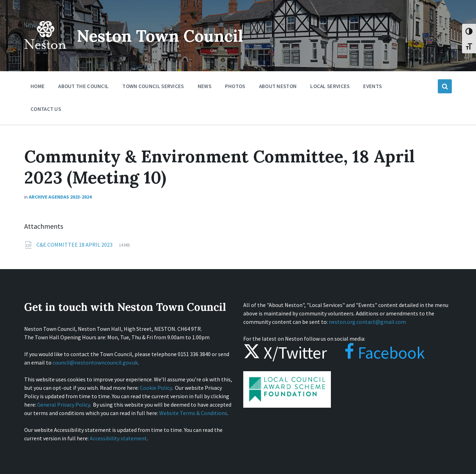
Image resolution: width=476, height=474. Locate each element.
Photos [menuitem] (235, 86)
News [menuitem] (205, 86)
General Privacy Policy (63, 405)
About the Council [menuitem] (83, 86)
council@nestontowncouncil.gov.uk (95, 362)
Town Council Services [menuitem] (153, 86)
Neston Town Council (163, 36)
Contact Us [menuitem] (46, 109)
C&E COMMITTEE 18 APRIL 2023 (75, 245)
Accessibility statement (118, 438)
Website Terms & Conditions (193, 413)
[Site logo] (45, 54)
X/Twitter (285, 353)
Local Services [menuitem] (330, 86)
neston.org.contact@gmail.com (367, 322)
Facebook (378, 353)
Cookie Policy (156, 388)
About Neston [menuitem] (278, 86)
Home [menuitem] (38, 86)
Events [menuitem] (372, 86)
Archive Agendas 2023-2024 (60, 197)
